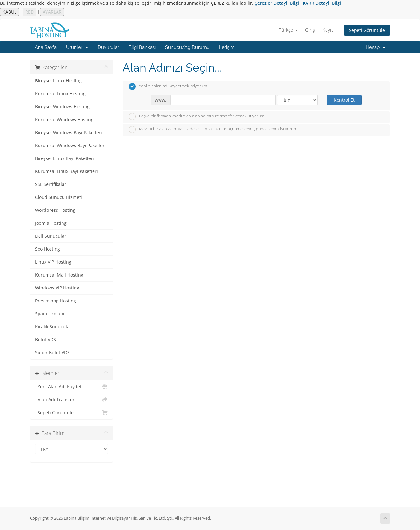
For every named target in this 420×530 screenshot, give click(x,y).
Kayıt (328, 30)
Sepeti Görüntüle (367, 30)
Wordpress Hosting (55, 210)
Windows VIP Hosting (57, 288)
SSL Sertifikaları (51, 184)
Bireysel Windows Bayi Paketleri (69, 133)
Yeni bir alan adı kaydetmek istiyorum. (168, 86)
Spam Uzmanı (50, 314)
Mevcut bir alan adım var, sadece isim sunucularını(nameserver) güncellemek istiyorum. (213, 129)
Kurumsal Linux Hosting (60, 94)
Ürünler (77, 47)
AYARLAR (52, 12)
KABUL (9, 12)
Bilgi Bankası (142, 47)
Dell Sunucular (51, 236)
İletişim (227, 47)
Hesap (375, 47)
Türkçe (288, 30)
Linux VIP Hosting (53, 262)
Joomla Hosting (51, 223)
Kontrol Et (344, 100)
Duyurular (108, 47)
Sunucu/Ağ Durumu (187, 47)
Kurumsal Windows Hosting (64, 120)
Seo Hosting (48, 249)
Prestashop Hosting (56, 301)
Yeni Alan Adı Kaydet (72, 387)
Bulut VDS (45, 340)
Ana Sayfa (46, 47)
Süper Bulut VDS (52, 353)
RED (30, 12)
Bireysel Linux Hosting (58, 81)
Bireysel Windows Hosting (62, 107)
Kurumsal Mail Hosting (59, 275)
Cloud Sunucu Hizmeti (59, 197)
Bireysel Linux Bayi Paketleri (65, 158)
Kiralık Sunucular (53, 327)
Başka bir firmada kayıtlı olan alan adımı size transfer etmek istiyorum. (197, 116)
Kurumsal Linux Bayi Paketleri (66, 171)
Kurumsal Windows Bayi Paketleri (70, 146)
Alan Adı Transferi (72, 400)
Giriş (310, 30)
